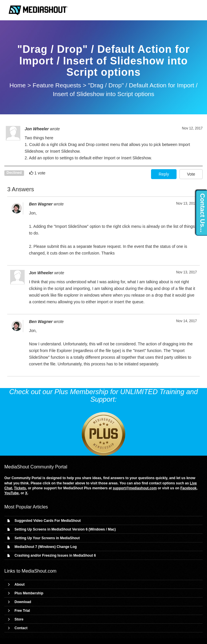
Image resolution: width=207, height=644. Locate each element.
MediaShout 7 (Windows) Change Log (46, 547)
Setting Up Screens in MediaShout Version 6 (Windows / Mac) (65, 529)
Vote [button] (191, 174)
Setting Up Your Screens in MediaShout (47, 538)
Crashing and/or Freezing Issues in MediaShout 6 (55, 555)
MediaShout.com (39, 571)
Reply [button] (164, 174)
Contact (21, 628)
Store (19, 619)
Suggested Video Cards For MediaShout (48, 521)
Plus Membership (29, 593)
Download (23, 602)
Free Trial (22, 611)
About (20, 585)
